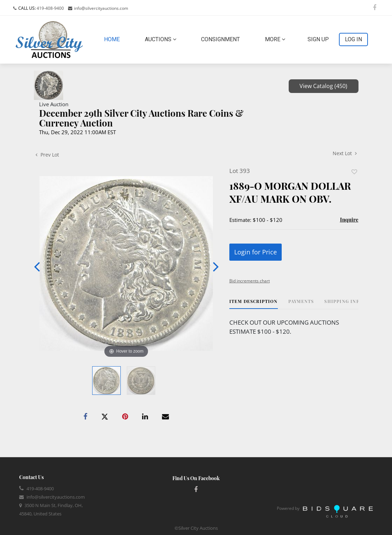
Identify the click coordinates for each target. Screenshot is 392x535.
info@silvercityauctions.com (101, 8)
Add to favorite (354, 172)
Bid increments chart (250, 281)
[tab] (254, 304)
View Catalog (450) (323, 86)
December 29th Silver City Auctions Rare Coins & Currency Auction (141, 118)
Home (113, 39)
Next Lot (345, 153)
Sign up (318, 39)
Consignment (220, 39)
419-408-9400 (50, 8)
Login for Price (256, 252)
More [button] (275, 39)
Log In (353, 39)
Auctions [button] (161, 39)
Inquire (349, 219)
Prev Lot (47, 155)
